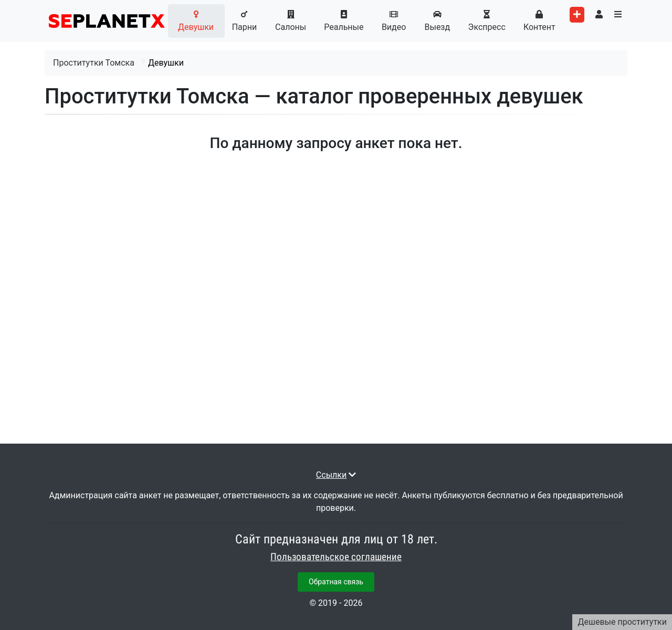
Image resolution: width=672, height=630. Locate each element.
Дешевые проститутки (622, 622)
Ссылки (331, 475)
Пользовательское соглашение (336, 557)
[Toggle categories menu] (618, 15)
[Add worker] (577, 15)
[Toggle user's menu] (599, 15)
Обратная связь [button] (336, 582)
